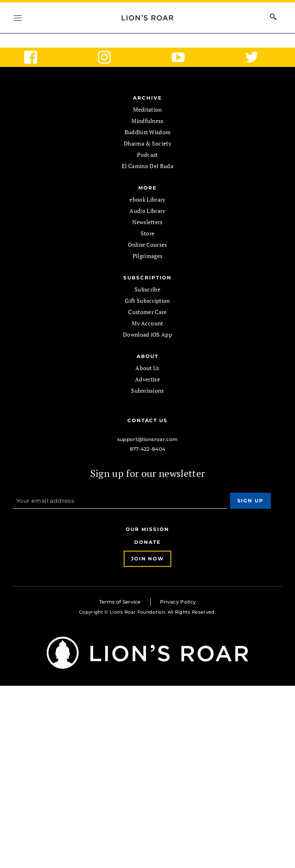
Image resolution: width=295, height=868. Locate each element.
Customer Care (147, 312)
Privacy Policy (178, 602)
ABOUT (147, 356)
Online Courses (147, 245)
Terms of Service (120, 602)
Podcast (147, 155)
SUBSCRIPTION (147, 278)
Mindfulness (147, 121)
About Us (147, 368)
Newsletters (147, 222)
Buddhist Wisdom (148, 132)
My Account (147, 323)
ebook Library (147, 199)
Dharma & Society (147, 143)
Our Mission (147, 529)
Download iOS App (147, 334)
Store (148, 233)
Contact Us (147, 420)
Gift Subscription (147, 301)
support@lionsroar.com (148, 439)
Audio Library (147, 211)
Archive (147, 98)
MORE (147, 188)
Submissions (147, 390)
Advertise (147, 379)
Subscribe (147, 289)
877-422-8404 (148, 449)
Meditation (147, 109)
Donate (147, 542)
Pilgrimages (148, 256)
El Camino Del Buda (147, 166)
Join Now (147, 559)
